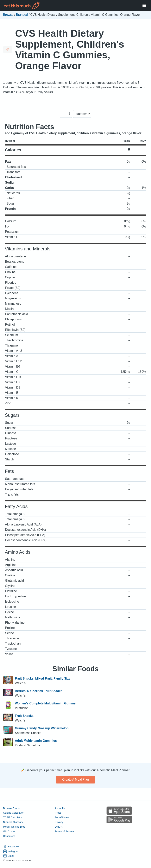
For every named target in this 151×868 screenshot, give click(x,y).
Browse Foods (11, 808)
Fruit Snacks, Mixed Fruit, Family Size (43, 678)
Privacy (59, 822)
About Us (60, 808)
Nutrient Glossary (13, 822)
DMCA (59, 827)
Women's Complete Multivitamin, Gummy (45, 703)
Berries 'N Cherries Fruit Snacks (39, 691)
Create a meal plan (75, 780)
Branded (22, 15)
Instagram (11, 851)
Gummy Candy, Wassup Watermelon (42, 728)
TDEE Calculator (13, 817)
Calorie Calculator (13, 813)
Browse (8, 15)
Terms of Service (64, 831)
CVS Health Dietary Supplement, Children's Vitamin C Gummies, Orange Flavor (70, 50)
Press (58, 813)
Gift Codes (9, 831)
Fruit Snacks (24, 716)
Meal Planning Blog (14, 827)
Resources (9, 836)
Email (9, 856)
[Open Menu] (144, 6)
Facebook (11, 847)
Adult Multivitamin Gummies (36, 741)
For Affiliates (62, 817)
